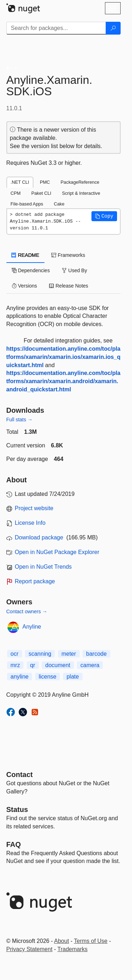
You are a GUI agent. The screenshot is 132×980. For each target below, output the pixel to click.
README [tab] (26, 255)
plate (73, 677)
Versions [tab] (25, 286)
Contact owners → (27, 611)
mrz (15, 665)
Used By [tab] (75, 270)
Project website (34, 508)
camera (90, 665)
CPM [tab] (16, 193)
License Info (30, 523)
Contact (20, 775)
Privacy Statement (30, 949)
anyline (20, 677)
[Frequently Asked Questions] (14, 844)
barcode (96, 654)
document (58, 665)
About (62, 941)
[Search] (113, 28)
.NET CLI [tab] (20, 182)
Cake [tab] (59, 204)
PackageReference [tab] (80, 182)
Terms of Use (91, 941)
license (48, 677)
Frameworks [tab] (68, 255)
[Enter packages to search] (56, 28)
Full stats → (20, 420)
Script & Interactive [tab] (81, 193)
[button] (104, 216)
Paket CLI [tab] (41, 193)
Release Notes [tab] (69, 286)
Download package (39, 537)
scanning (40, 654)
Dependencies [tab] (31, 270)
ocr (15, 654)
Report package (35, 581)
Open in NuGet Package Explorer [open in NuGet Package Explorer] (57, 552)
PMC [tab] (45, 182)
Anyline (32, 627)
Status (17, 809)
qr (33, 665)
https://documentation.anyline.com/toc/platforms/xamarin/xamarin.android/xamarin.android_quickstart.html (64, 381)
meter (69, 654)
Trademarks (72, 949)
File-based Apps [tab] (27, 204)
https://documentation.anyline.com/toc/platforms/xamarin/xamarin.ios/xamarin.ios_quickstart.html (64, 357)
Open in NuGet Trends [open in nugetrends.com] (43, 567)
